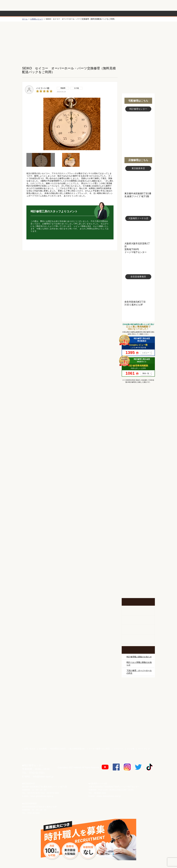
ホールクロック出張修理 (138, 620)
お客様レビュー (37, 19)
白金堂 (138, 726)
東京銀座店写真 (138, 182)
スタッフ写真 (138, 127)
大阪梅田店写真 (138, 232)
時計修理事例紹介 (121, 14)
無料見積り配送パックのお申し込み (70, 272)
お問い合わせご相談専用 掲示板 (138, 570)
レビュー (146, 353)
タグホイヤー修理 (138, 454)
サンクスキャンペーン (138, 697)
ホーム (25, 19)
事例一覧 (146, 373)
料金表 (99, 14)
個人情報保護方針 (77, 749)
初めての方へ (138, 42)
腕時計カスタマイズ (138, 630)
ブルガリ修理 (138, 464)
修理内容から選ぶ (77, 14)
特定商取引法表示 (58, 749)
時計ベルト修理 (138, 537)
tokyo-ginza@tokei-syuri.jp (42, 796)
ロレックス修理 (138, 412)
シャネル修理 (138, 495)
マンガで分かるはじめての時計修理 (138, 397)
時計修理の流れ (33, 14)
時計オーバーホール (138, 526)
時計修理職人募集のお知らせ (139, 657)
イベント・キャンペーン (138, 588)
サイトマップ (144, 749)
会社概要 (43, 749)
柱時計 (138, 611)
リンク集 (131, 749)
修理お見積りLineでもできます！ (120, 5)
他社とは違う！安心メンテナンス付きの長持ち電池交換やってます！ (138, 552)
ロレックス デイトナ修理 (138, 423)
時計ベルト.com (138, 736)
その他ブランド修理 (138, 516)
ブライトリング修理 (138, 485)
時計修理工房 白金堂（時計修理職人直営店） (33, 7)
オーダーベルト (138, 639)
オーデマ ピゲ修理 (138, 505)
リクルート (118, 749)
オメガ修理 (138, 433)
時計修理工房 (33, 760)
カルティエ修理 (138, 443)
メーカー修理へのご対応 (99, 749)
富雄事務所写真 (138, 290)
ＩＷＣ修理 (138, 474)
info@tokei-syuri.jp (43, 777)
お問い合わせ (143, 5)
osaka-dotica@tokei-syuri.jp (109, 796)
